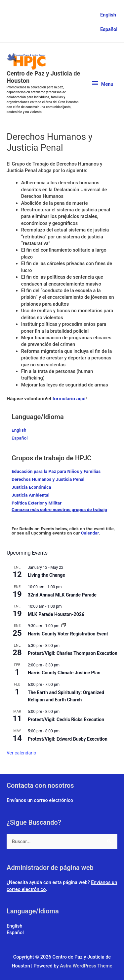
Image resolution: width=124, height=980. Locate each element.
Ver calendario (21, 753)
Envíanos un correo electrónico (40, 800)
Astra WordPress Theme (86, 966)
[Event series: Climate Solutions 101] (63, 626)
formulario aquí (69, 399)
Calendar (90, 533)
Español (109, 29)
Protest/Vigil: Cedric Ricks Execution (66, 720)
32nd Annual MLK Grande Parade (62, 595)
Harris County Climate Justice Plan (64, 673)
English (108, 15)
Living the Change (46, 575)
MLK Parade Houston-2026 (56, 614)
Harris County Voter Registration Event (68, 634)
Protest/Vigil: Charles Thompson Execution (73, 653)
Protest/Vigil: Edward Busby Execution (68, 739)
